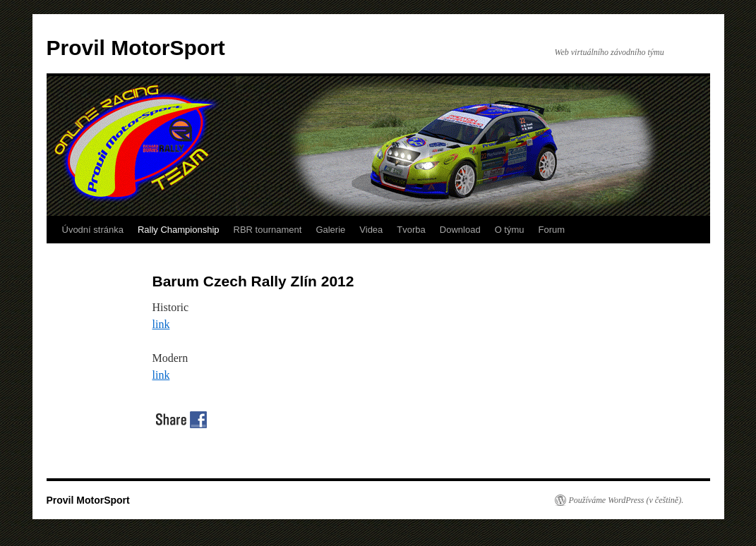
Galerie (330, 230)
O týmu (510, 230)
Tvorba (411, 230)
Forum (552, 230)
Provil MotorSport (136, 48)
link (161, 324)
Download (460, 230)
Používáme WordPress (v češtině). (626, 500)
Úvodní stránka (93, 230)
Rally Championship (179, 230)
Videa (371, 230)
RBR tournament (268, 230)
